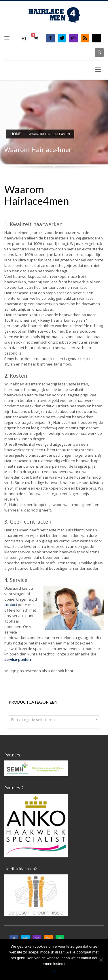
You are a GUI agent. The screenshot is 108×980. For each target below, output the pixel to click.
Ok (54, 971)
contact (11, 605)
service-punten (18, 659)
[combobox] (54, 719)
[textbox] (54, 719)
